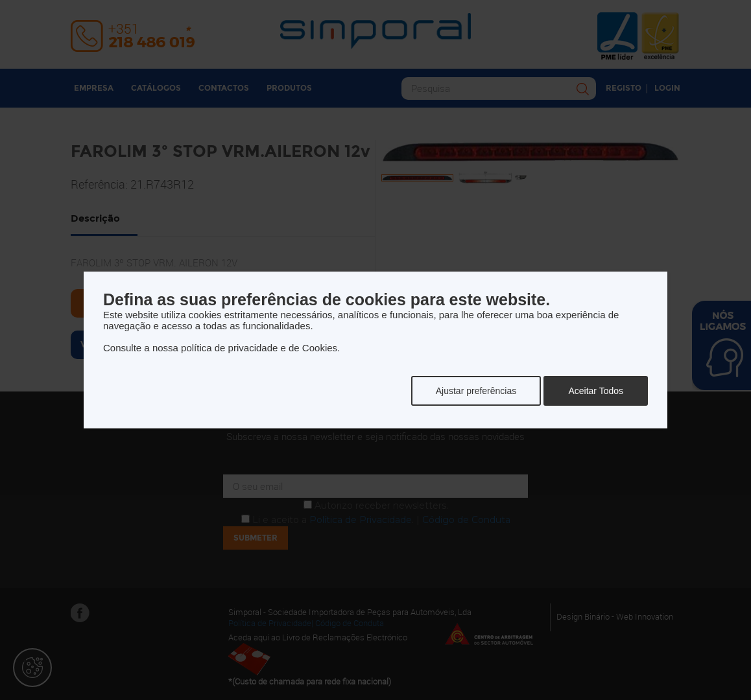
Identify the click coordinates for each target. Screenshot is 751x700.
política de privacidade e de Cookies (259, 348)
